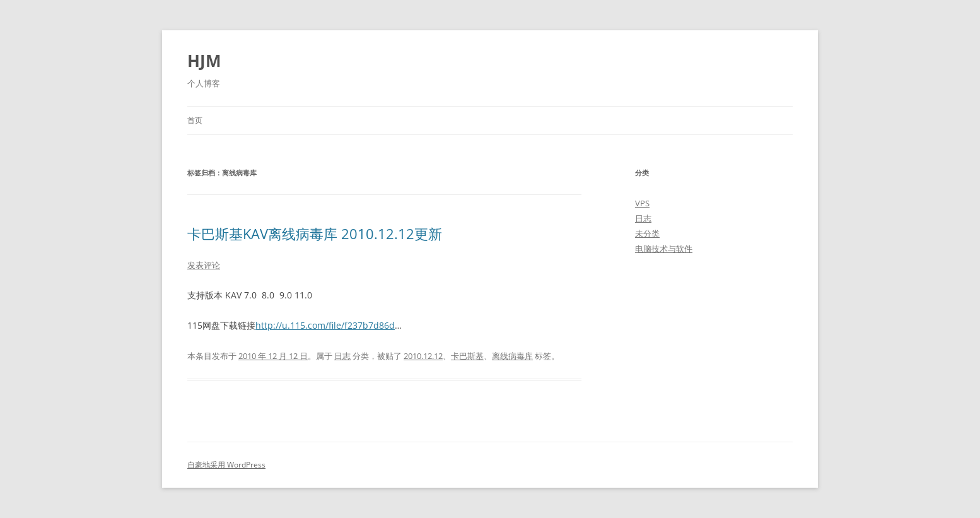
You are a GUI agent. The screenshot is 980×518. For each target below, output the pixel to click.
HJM (204, 61)
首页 (195, 120)
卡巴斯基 (467, 356)
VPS (642, 203)
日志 (342, 356)
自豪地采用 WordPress (226, 465)
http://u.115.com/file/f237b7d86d (325, 325)
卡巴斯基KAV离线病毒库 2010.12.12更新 (315, 233)
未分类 (647, 233)
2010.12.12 (423, 356)
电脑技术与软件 (664, 249)
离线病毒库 (512, 356)
